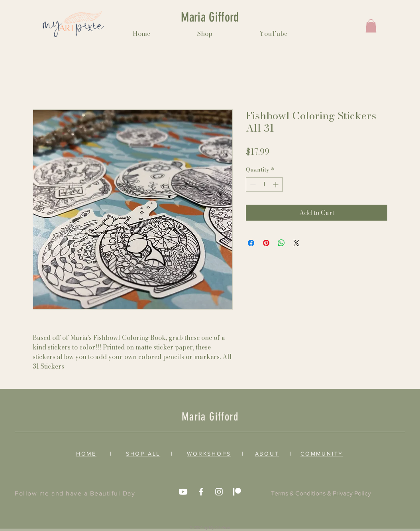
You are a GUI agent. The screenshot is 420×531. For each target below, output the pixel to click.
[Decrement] (252, 185)
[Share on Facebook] (251, 243)
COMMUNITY (322, 454)
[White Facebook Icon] (201, 492)
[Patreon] (237, 492)
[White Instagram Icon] (219, 492)
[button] (371, 26)
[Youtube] (183, 492)
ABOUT (267, 454)
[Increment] (276, 185)
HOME (86, 454)
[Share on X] (296, 243)
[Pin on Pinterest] (266, 243)
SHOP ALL (143, 454)
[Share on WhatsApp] (281, 243)
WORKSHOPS (209, 454)
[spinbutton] (264, 185)
